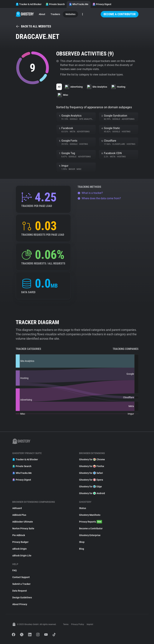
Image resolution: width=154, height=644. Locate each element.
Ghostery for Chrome (92, 459)
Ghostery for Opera (91, 480)
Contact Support (21, 577)
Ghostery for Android (92, 493)
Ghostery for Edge (90, 487)
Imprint (90, 624)
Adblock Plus (19, 515)
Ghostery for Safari (91, 473)
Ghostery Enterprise (90, 535)
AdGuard (17, 508)
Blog (82, 549)
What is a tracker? (90, 193)
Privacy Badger (20, 542)
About (42, 14)
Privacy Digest (102, 4)
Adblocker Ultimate (23, 522)
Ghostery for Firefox (92, 466)
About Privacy (20, 604)
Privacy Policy (78, 624)
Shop (82, 542)
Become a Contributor (120, 14)
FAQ (15, 570)
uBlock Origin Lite (22, 556)
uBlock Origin (19, 549)
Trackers (55, 14)
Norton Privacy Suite (23, 528)
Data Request (20, 591)
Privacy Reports (91, 522)
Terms (66, 624)
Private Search (55, 4)
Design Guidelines (22, 597)
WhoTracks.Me (79, 4)
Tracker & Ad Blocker (29, 4)
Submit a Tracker (21, 584)
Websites (70, 14)
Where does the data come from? (99, 198)
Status (83, 508)
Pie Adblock (19, 535)
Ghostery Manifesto (90, 515)
